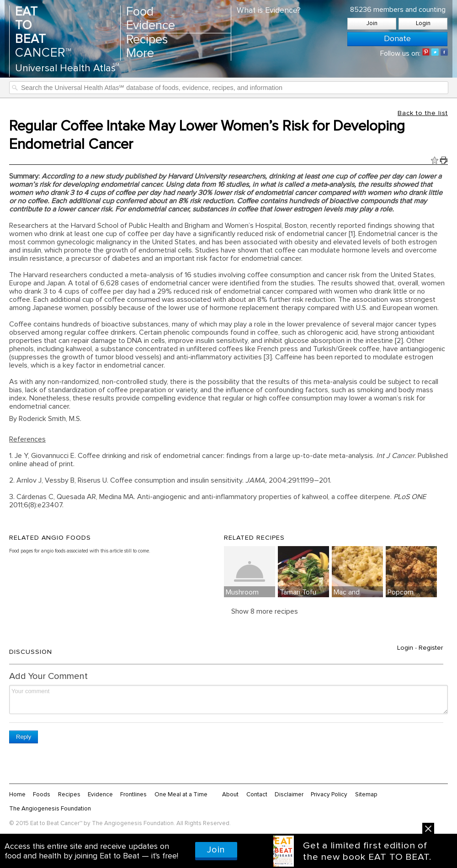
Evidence (151, 26)
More (140, 54)
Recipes (147, 40)
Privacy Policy (329, 794)
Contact (257, 794)
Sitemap (366, 794)
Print (444, 160)
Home (17, 794)
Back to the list (423, 113)
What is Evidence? (269, 11)
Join (372, 24)
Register (431, 648)
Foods (42, 794)
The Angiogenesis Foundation (50, 809)
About (230, 794)
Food (140, 12)
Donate (397, 39)
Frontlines (133, 794)
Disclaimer (289, 794)
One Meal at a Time (181, 794)
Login (423, 24)
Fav (435, 160)
